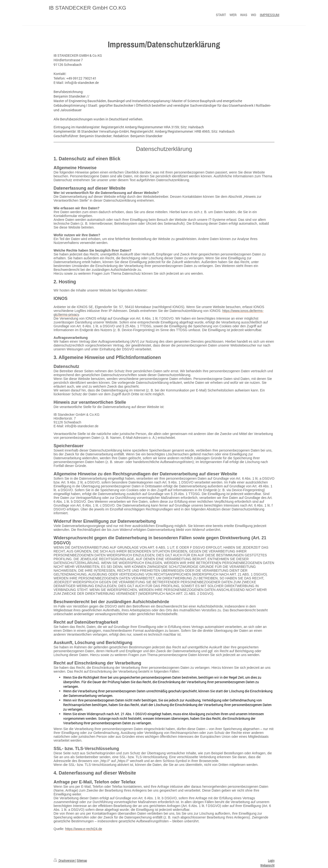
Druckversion (64, 861)
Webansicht (267, 865)
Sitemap (82, 861)
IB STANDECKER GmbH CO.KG (87, 8)
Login (271, 861)
